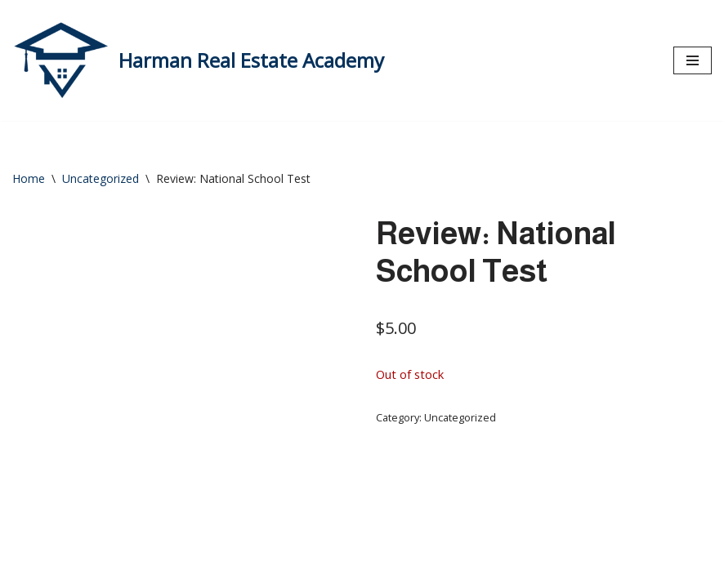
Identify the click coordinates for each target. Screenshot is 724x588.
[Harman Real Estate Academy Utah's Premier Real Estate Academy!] (198, 60)
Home (29, 178)
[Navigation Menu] (693, 60)
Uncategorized (101, 178)
